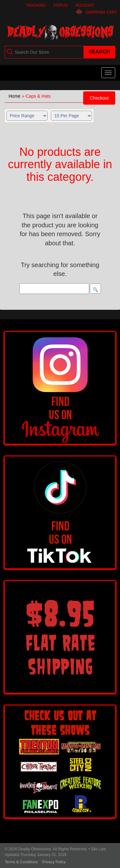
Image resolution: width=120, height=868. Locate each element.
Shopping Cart (101, 12)
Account (85, 5)
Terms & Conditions (21, 862)
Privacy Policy (54, 862)
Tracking (36, 5)
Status (61, 5)
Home (14, 96)
